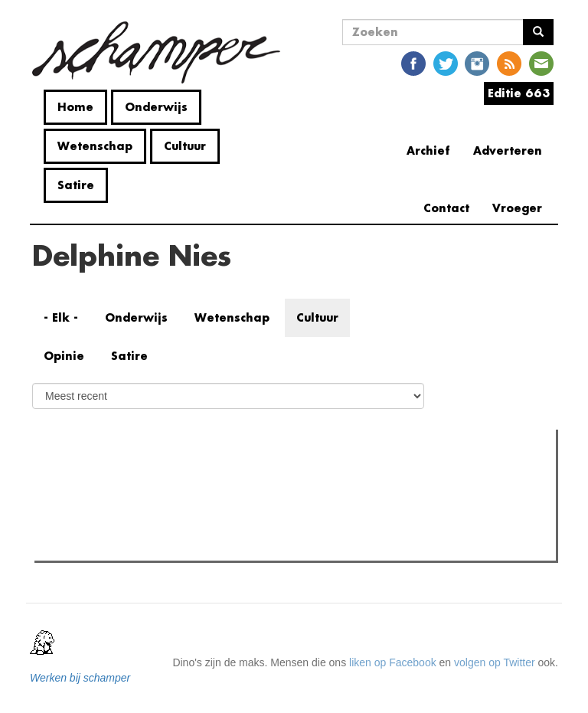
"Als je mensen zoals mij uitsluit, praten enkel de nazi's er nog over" (224, 506)
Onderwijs (156, 107)
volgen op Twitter (495, 662)
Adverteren (508, 150)
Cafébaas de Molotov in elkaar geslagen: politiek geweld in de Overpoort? (240, 545)
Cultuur (185, 146)
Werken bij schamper (80, 678)
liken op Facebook (393, 662)
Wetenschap (95, 146)
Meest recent (169, 476)
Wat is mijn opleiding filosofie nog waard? (163, 525)
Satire (76, 185)
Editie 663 (519, 93)
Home (75, 107)
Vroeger (517, 208)
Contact (446, 208)
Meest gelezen (86, 475)
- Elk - (61, 317)
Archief (428, 150)
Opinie (64, 356)
